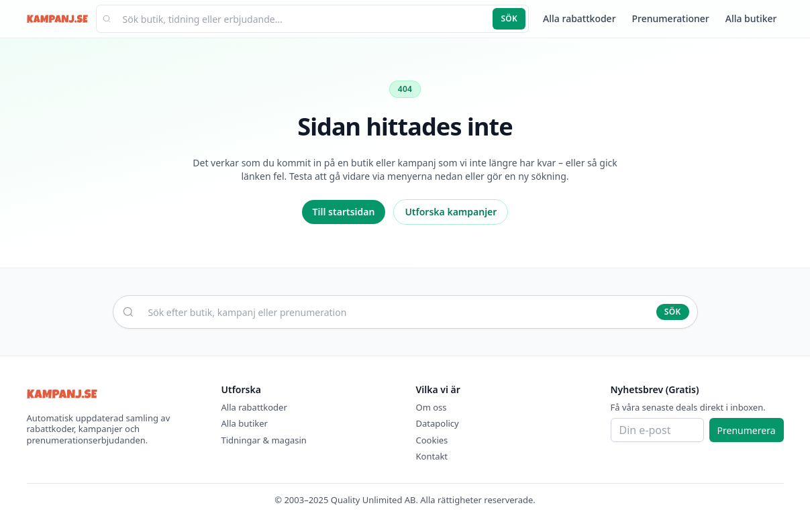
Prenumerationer (671, 18)
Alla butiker (751, 18)
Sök (509, 18)
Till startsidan (344, 212)
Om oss (432, 407)
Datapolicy (438, 423)
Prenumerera (747, 430)
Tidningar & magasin (264, 440)
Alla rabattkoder (579, 18)
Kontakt (432, 456)
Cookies (432, 440)
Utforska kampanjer (451, 212)
